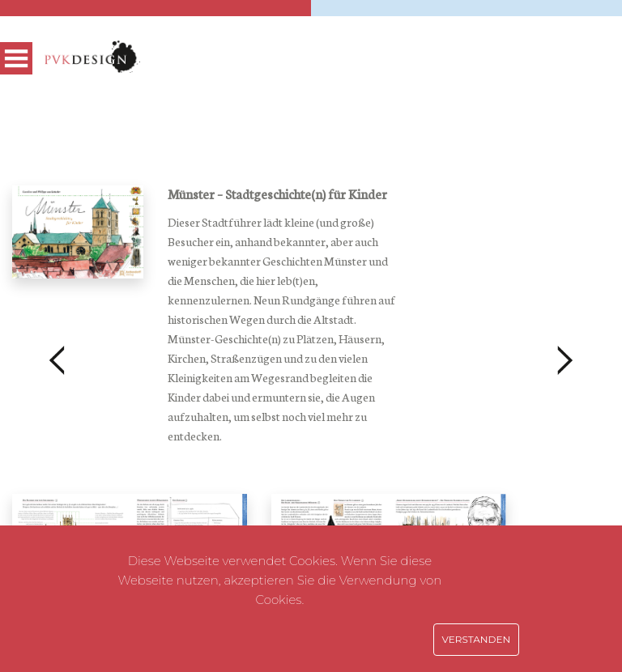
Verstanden (477, 639)
